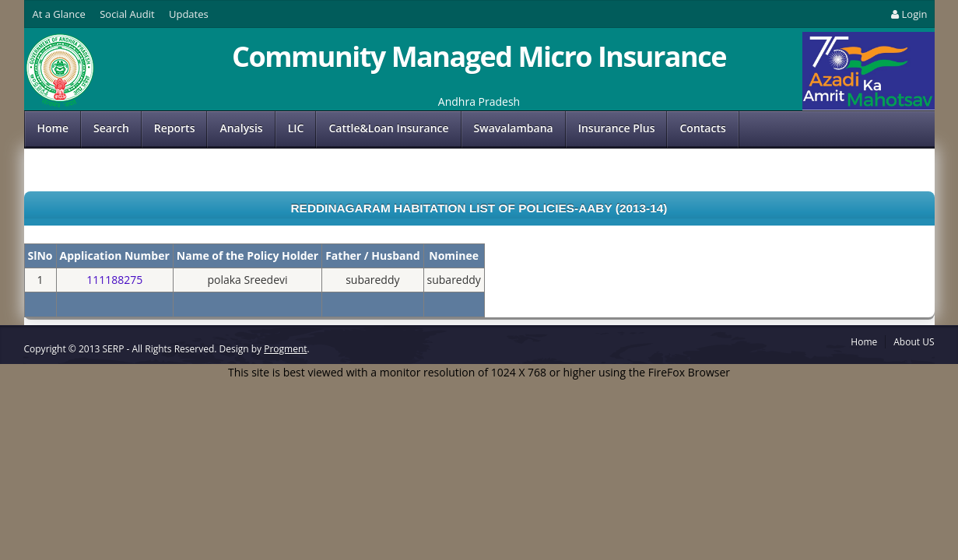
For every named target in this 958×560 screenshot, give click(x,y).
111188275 (114, 280)
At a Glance (59, 14)
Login (908, 14)
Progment (285, 349)
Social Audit (127, 14)
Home (53, 128)
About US (914, 342)
